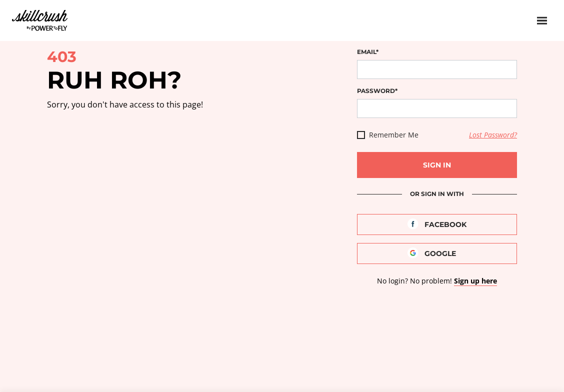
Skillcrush (40, 19)
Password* (377, 91)
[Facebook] (437, 224)
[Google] (437, 253)
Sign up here (475, 281)
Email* (368, 52)
